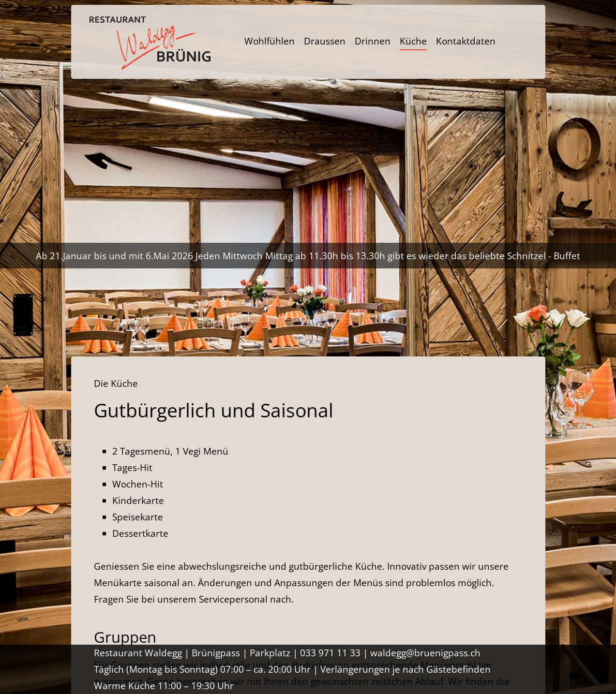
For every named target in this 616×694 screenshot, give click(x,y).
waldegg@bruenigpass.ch (425, 653)
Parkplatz (270, 653)
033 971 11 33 (330, 653)
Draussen (325, 41)
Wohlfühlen (270, 41)
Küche (413, 41)
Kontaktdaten (466, 41)
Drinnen (373, 41)
